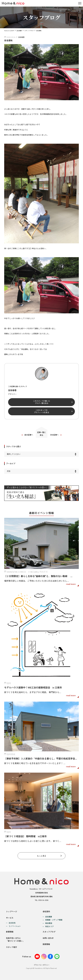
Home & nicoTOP (9, 31)
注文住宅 (12, 923)
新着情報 (10, 932)
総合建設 (49, 923)
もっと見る (42, 856)
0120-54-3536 (43, 900)
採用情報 (46, 944)
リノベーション (15, 926)
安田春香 (21, 37)
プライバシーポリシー (42, 965)
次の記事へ (54, 435)
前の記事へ (29, 435)
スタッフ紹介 (12, 947)
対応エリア (49, 926)
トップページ (12, 911)
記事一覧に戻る (42, 434)
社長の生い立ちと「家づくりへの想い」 (15, 939)
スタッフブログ (29, 31)
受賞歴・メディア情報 (54, 920)
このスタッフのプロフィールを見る (42, 411)
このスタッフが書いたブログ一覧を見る (42, 402)
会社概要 (19, 31)
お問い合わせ (48, 938)
